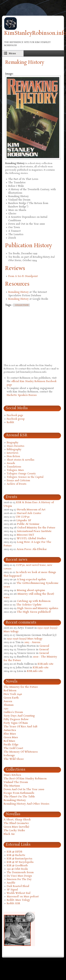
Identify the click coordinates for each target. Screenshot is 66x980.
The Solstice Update (29, 605)
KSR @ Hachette (16, 855)
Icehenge (9, 755)
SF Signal (12, 890)
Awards (11, 463)
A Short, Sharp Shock (17, 820)
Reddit (10, 422)
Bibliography (14, 450)
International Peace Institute (34, 531)
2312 (6, 709)
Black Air (9, 834)
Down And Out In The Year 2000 (24, 789)
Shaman (9, 705)
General (44, 646)
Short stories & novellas (21, 460)
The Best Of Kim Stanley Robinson (25, 779)
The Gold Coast (13, 748)
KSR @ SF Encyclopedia (20, 862)
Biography (13, 443)
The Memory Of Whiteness (21, 752)
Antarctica (10, 730)
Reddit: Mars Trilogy (18, 900)
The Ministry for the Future (21, 687)
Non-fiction (13, 456)
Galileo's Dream (13, 712)
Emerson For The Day (19, 879)
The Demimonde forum (20, 873)
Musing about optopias (31, 590)
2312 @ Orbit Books (17, 869)
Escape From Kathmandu (19, 793)
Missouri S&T (25, 535)
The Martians (12, 786)
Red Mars (9, 741)
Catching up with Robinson (34, 601)
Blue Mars (10, 734)
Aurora (8, 701)
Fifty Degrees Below (16, 719)
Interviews (13, 453)
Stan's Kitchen (12, 775)
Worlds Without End (19, 893)
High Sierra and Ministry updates (38, 608)
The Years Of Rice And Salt (20, 727)
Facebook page (15, 415)
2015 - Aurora (32, 642)
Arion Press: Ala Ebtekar (32, 549)
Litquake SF (24, 520)
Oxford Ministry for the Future (36, 528)
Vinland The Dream (16, 782)
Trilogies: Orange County (21, 474)
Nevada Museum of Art (31, 510)
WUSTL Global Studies (31, 538)
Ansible (11, 883)
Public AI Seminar (28, 524)
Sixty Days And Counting (19, 716)
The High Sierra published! (34, 612)
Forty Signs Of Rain (16, 723)
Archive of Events (17, 484)
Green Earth (11, 698)
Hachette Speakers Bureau (22, 395)
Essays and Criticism (18, 481)
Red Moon (10, 691)
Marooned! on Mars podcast (23, 897)
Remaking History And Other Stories (26, 804)
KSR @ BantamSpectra (20, 859)
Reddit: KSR (13, 904)
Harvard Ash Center (29, 513)
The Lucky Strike (14, 830)
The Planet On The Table (19, 797)
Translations (14, 467)
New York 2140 (13, 694)
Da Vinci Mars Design (19, 876)
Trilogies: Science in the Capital (25, 477)
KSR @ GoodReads (17, 866)
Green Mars (11, 737)
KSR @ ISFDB (15, 852)
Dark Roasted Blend (18, 886)
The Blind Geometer (16, 823)
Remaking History (18, 292)
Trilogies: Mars (15, 470)
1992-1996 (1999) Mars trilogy (25, 639)
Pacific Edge (11, 745)
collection (22, 305)
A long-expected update (32, 580)
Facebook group (16, 419)
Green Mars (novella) (16, 827)
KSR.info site (46, 664)
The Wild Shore (14, 759)
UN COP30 (23, 517)
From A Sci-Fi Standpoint (23, 276)
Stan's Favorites (16, 446)
